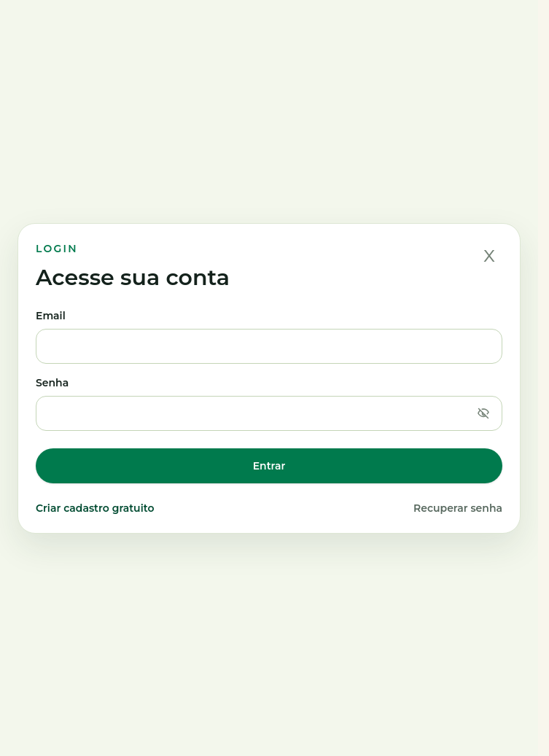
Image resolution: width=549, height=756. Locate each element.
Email (269, 336)
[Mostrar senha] (483, 413)
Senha (269, 404)
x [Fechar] (489, 254)
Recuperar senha (458, 508)
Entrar (269, 466)
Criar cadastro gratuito (95, 508)
